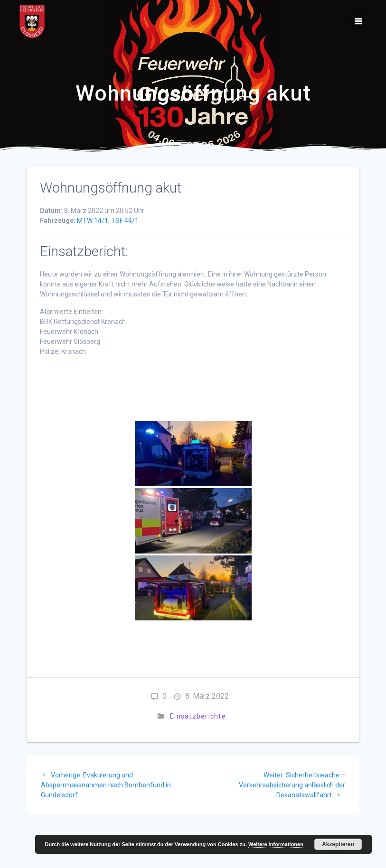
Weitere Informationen (276, 844)
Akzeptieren (338, 844)
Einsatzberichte (198, 716)
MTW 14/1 (93, 221)
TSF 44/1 (125, 221)
